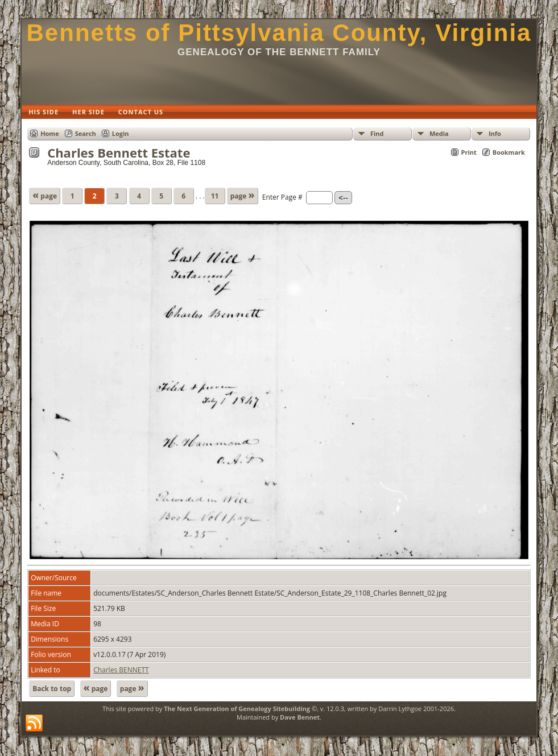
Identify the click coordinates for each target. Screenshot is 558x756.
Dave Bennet (300, 717)
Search (86, 133)
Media (439, 133)
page (45, 195)
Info (495, 133)
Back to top (52, 689)
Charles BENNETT (121, 670)
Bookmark (509, 152)
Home (50, 133)
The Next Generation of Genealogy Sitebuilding (237, 709)
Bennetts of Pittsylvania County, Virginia (279, 33)
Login (121, 133)
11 (215, 196)
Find (377, 133)
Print (469, 152)
